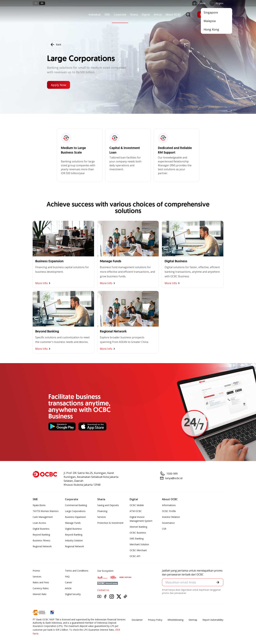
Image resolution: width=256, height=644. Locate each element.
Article (158, 15)
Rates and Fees (41, 582)
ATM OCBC (136, 511)
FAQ (67, 577)
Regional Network (42, 546)
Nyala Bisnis (39, 505)
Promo (36, 571)
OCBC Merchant (138, 550)
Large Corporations (75, 511)
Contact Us (103, 590)
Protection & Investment (110, 523)
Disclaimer (137, 620)
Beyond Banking (41, 535)
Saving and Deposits (108, 505)
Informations (169, 505)
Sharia (134, 15)
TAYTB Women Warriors (46, 511)
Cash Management (43, 517)
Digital (146, 15)
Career (68, 582)
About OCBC (173, 15)
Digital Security (73, 594)
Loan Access (39, 523)
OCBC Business (138, 533)
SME (107, 15)
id (36, 3)
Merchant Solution (139, 544)
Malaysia (210, 21)
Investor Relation (171, 517)
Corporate (120, 15)
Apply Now (59, 85)
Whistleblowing (175, 620)
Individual (95, 15)
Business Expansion (75, 517)
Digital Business (41, 529)
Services (102, 517)
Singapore (211, 12)
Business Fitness (41, 540)
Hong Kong (211, 29)
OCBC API (135, 556)
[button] (218, 582)
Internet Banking (138, 527)
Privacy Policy (155, 620)
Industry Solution (74, 540)
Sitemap (193, 620)
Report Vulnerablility (213, 620)
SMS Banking (137, 538)
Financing (102, 511)
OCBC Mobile (137, 505)
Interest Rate (40, 594)
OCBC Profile (169, 511)
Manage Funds (73, 523)
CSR (164, 529)
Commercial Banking (76, 505)
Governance (168, 523)
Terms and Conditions (77, 571)
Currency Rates (41, 588)
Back (56, 45)
